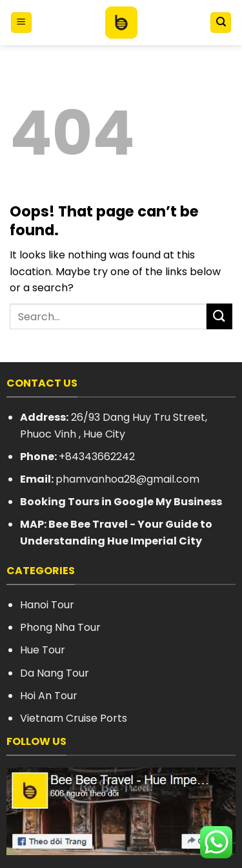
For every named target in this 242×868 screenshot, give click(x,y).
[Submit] (219, 316)
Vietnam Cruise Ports (74, 718)
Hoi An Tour (49, 696)
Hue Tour (43, 650)
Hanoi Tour (47, 605)
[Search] (221, 23)
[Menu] (21, 23)
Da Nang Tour (55, 673)
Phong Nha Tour (60, 627)
